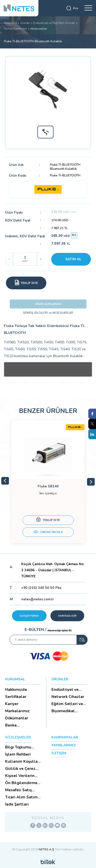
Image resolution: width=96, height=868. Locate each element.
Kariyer (12, 704)
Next (91, 482)
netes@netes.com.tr (38, 599)
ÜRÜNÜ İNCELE (48, 533)
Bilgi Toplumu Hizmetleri (18, 747)
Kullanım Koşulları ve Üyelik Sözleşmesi (23, 761)
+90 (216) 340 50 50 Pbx (41, 588)
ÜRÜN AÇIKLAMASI (48, 304)
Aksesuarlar (39, 29)
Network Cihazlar (68, 697)
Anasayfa (10, 23)
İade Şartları (17, 804)
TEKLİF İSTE (48, 520)
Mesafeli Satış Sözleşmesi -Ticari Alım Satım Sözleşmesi (22, 790)
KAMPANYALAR (65, 737)
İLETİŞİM (59, 753)
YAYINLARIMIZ (64, 745)
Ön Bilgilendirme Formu (21, 783)
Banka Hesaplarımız (18, 725)
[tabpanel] (48, 482)
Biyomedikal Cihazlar (63, 711)
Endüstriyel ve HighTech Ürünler (54, 23)
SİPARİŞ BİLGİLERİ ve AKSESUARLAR (48, 313)
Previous (5, 481)
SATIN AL (73, 259)
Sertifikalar (16, 697)
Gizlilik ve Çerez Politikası (20, 769)
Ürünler (25, 23)
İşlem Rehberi (18, 754)
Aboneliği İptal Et (59, 631)
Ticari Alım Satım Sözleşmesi (21, 797)
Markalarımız (17, 711)
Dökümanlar (17, 718)
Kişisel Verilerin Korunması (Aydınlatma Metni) (20, 776)
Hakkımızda (16, 690)
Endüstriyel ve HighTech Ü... (65, 690)
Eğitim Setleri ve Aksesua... (67, 704)
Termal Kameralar (15, 29)
